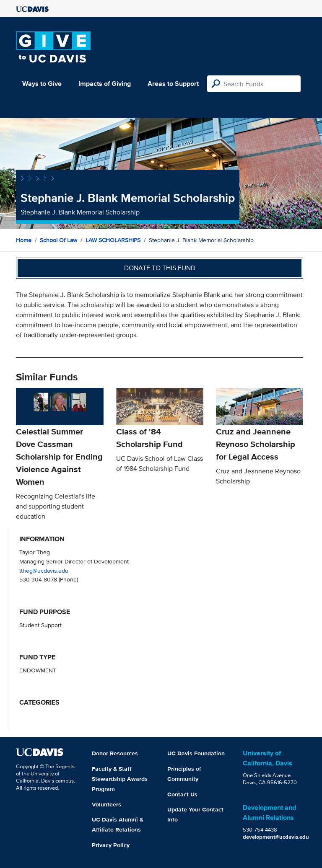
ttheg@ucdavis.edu (44, 570)
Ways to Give (42, 84)
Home (24, 240)
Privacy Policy (111, 845)
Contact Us (182, 794)
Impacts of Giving (105, 84)
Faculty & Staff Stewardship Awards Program (120, 779)
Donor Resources (115, 753)
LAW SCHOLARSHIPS (113, 240)
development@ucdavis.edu (276, 837)
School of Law (58, 240)
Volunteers (106, 804)
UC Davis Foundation (196, 753)
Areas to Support (173, 84)
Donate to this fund (160, 268)
